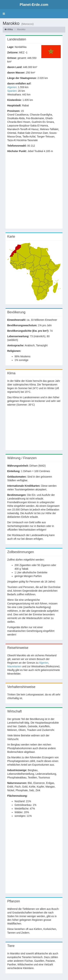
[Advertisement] (34, 193)
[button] (4, 14)
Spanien (12, 91)
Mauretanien (14, 666)
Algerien (12, 87)
